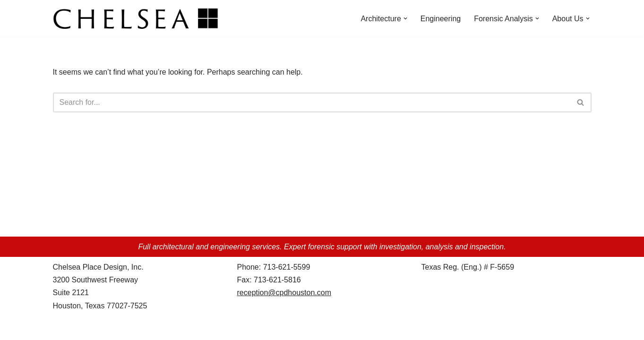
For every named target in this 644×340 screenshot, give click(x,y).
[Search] (312, 102)
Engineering (441, 19)
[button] (405, 18)
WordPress (137, 328)
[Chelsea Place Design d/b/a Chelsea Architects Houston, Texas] (138, 19)
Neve (62, 328)
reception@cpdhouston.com (284, 293)
